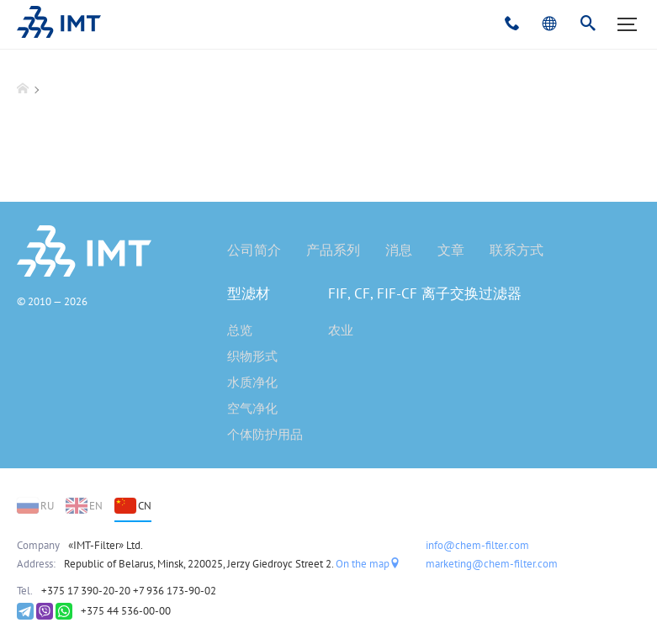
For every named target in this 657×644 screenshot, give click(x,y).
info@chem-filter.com (477, 545)
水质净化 (252, 382)
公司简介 (254, 250)
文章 (451, 250)
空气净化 (252, 408)
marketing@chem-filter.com (492, 564)
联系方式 (517, 250)
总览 (240, 330)
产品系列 (333, 250)
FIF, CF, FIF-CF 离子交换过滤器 (425, 293)
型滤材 (249, 293)
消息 (399, 250)
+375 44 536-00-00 (126, 611)
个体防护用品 (265, 434)
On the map (368, 564)
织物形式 (252, 356)
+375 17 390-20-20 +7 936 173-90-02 (129, 591)
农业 (341, 330)
